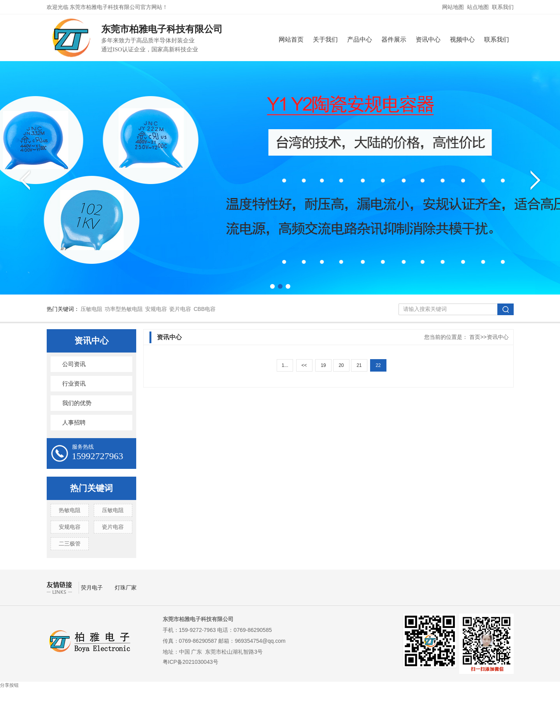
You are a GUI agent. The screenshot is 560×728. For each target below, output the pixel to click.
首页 (475, 337)
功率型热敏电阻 (124, 309)
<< (304, 365)
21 (359, 365)
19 (323, 365)
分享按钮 (9, 685)
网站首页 (291, 39)
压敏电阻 (91, 309)
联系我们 (503, 7)
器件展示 (394, 39)
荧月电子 (93, 588)
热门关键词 (91, 488)
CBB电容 (205, 309)
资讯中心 (428, 39)
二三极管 (70, 544)
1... (285, 365)
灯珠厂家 (126, 588)
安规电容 (156, 309)
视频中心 (462, 39)
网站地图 (453, 7)
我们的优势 (77, 403)
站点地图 (478, 7)
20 (341, 365)
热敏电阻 (70, 510)
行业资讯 (74, 384)
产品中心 (360, 39)
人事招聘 (74, 423)
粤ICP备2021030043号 (190, 662)
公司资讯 (74, 364)
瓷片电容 (180, 309)
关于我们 (325, 39)
